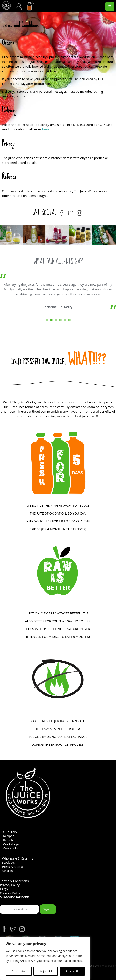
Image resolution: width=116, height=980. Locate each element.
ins (79, 212)
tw (71, 212)
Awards (7, 871)
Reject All (46, 971)
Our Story (10, 832)
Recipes (9, 836)
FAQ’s (4, 889)
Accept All (72, 971)
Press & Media (12, 867)
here (46, 129)
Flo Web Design (107, 966)
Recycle (8, 840)
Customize (19, 971)
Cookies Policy (10, 893)
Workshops (11, 844)
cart (31, 3)
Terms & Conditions (14, 881)
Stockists (8, 862)
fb (61, 212)
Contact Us (11, 848)
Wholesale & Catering (18, 858)
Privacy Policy (10, 885)
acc (19, 3)
